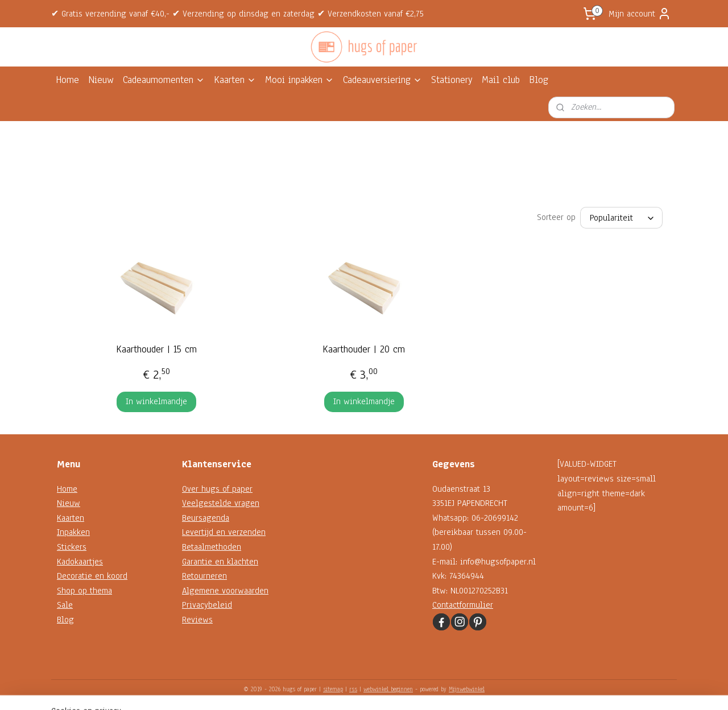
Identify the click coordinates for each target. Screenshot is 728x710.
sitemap (333, 689)
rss (353, 689)
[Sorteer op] (621, 218)
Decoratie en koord (92, 576)
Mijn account (640, 14)
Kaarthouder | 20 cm (364, 349)
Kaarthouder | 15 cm (156, 349)
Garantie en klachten (220, 562)
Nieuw (101, 80)
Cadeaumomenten (164, 80)
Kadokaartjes (80, 562)
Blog (539, 80)
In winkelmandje (156, 401)
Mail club (501, 80)
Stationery (452, 80)
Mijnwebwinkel (467, 689)
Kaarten (235, 80)
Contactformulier (463, 605)
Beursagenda (206, 518)
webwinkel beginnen (388, 689)
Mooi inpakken (299, 80)
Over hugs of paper (217, 489)
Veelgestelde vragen (221, 503)
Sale (65, 605)
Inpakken (73, 532)
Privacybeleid (207, 605)
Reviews (197, 620)
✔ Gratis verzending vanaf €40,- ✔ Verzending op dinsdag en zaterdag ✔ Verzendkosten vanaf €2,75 (237, 14)
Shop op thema (84, 591)
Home (67, 80)
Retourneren (204, 576)
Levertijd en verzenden (224, 532)
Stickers (72, 547)
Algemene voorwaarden (225, 591)
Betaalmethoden (212, 547)
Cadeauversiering (382, 80)
